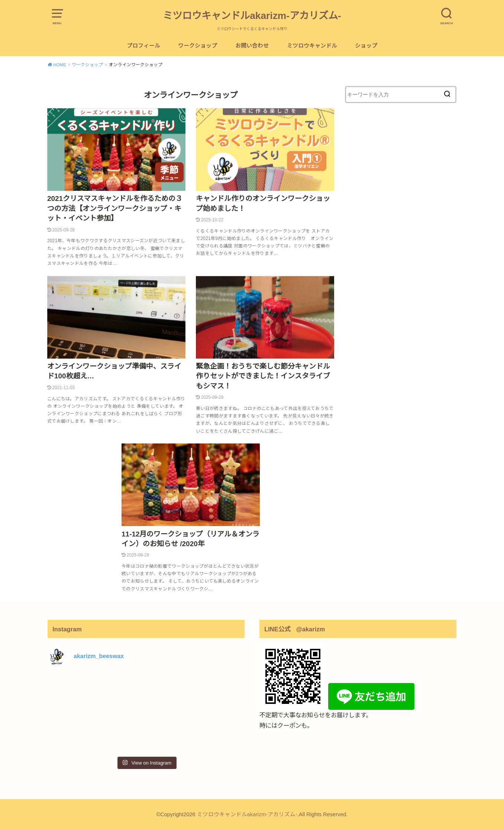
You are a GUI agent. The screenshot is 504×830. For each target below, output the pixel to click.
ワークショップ (198, 46)
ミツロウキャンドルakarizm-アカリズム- (252, 16)
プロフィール (143, 46)
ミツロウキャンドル (312, 46)
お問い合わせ (252, 46)
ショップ (366, 46)
